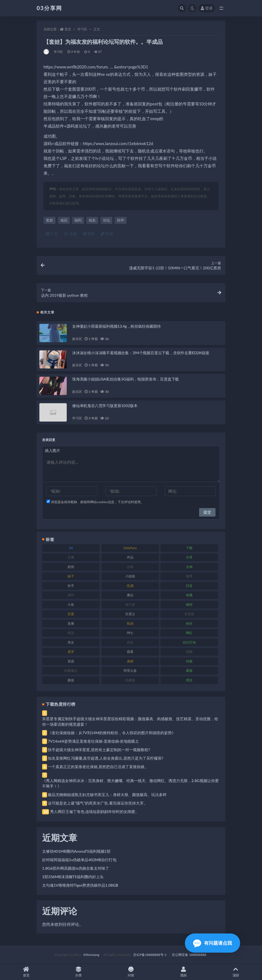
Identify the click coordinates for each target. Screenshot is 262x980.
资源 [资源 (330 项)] (71, 661)
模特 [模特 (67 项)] (189, 605)
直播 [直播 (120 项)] (71, 623)
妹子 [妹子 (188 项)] (71, 576)
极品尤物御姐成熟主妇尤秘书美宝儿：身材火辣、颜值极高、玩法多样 (107, 795)
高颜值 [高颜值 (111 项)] (130, 680)
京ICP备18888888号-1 (150, 955)
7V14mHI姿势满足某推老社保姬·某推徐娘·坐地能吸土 (93, 741)
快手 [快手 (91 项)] (71, 586)
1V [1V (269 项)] (71, 548)
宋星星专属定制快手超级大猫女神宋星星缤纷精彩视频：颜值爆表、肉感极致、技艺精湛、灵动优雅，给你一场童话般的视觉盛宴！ (130, 721)
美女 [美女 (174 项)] (71, 642)
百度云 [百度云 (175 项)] (130, 614)
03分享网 (49, 8)
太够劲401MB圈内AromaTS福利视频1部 (76, 851)
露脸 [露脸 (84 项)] (189, 671)
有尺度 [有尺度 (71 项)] (130, 605)
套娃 (50, 220)
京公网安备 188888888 (189, 955)
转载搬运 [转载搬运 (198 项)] (71, 671)
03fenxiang (91, 955)
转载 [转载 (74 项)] (189, 661)
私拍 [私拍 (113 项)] (130, 623)
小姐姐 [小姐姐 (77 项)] (130, 576)
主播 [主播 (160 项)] (71, 557)
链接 (107, 234)
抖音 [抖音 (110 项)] (189, 586)
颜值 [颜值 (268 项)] (71, 680)
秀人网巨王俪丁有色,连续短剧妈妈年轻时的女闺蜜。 (94, 812)
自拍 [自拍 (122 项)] (130, 642)
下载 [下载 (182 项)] (189, 548)
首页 (68, 29)
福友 (92, 220)
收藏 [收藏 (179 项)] (189, 595)
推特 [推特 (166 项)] (71, 595)
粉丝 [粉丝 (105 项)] (189, 623)
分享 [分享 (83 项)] (189, 557)
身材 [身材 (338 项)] (130, 661)
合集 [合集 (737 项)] (130, 567)
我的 (184, 972)
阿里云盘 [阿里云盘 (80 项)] (130, 671)
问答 (131, 972)
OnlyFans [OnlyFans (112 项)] (130, 548)
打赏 (52, 234)
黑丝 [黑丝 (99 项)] (189, 680)
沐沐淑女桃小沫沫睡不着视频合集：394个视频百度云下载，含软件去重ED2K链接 (141, 353)
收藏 (70, 234)
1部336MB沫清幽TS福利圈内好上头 (73, 877)
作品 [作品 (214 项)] (130, 557)
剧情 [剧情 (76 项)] (71, 567)
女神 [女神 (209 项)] (189, 567)
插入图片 (53, 450)
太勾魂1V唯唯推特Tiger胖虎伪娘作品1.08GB (80, 885)
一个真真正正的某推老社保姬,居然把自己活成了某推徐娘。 (98, 767)
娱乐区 (77, 339)
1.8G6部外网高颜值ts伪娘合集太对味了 (76, 868)
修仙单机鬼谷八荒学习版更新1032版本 (105, 406)
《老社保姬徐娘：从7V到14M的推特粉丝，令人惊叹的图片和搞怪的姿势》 (112, 733)
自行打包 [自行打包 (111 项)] (189, 642)
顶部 (236, 972)
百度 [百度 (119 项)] (71, 614)
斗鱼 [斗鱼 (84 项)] (71, 605)
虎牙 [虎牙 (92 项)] (71, 652)
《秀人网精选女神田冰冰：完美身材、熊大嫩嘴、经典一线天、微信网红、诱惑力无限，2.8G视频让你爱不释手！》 (130, 783)
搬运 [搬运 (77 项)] (130, 595)
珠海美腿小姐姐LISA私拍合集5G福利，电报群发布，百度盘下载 (126, 379)
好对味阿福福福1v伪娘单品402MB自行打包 (79, 860)
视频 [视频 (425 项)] (189, 652)
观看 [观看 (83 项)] (130, 652)
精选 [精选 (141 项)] (71, 633)
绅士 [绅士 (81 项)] (130, 633)
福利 (78, 220)
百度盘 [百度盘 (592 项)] (189, 614)
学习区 (82, 29)
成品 (64, 220)
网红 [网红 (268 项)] (189, 633)
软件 (121, 220)
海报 (89, 234)
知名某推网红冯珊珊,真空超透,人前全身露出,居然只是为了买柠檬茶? (106, 758)
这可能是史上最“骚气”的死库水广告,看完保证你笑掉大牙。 (98, 803)
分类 (79, 972)
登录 (207, 8)
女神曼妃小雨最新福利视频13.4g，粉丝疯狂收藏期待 (117, 326)
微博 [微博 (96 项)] (189, 576)
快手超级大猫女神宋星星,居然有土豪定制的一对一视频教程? (99, 750)
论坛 (106, 220)
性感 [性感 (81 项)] (130, 586)
